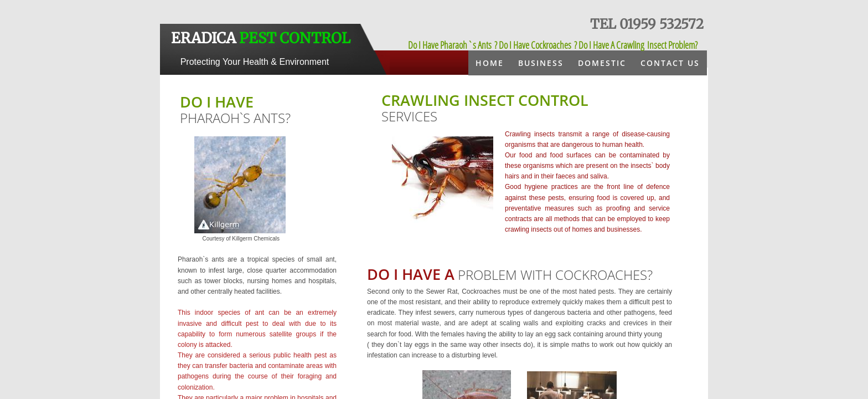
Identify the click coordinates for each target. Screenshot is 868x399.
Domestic (602, 63)
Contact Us (670, 63)
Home (490, 63)
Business (541, 63)
